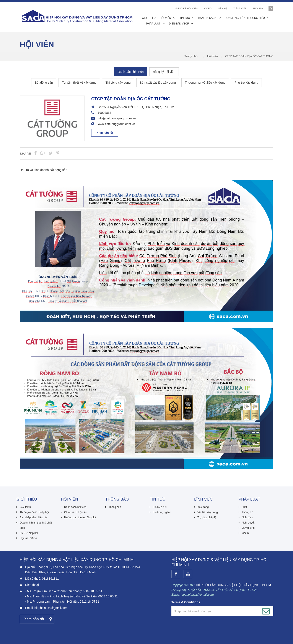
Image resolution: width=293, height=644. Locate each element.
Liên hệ (222, 8)
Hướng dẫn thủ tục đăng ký (80, 517)
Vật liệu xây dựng (208, 512)
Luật (244, 507)
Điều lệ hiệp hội (29, 533)
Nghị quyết (248, 523)
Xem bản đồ (105, 133)
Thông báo (115, 507)
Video (208, 8)
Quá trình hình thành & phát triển (36, 525)
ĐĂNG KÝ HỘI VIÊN (186, 8)
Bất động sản (44, 83)
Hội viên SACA (28, 538)
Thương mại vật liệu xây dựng (205, 83)
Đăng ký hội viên (164, 72)
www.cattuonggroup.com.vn (116, 124)
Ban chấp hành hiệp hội (33, 517)
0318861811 (50, 579)
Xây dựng (203, 507)
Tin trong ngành (162, 512)
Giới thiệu (25, 507)
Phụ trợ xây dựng (246, 83)
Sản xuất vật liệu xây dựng (158, 83)
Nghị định (247, 517)
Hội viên (212, 56)
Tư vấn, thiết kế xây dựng (79, 83)
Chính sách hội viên (76, 512)
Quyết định (248, 528)
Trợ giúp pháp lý (207, 517)
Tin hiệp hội (160, 507)
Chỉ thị (246, 533)
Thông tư (247, 512)
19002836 (104, 113)
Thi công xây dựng (118, 83)
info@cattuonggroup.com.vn (117, 118)
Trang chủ (191, 56)
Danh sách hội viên (131, 72)
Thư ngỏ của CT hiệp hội (34, 512)
